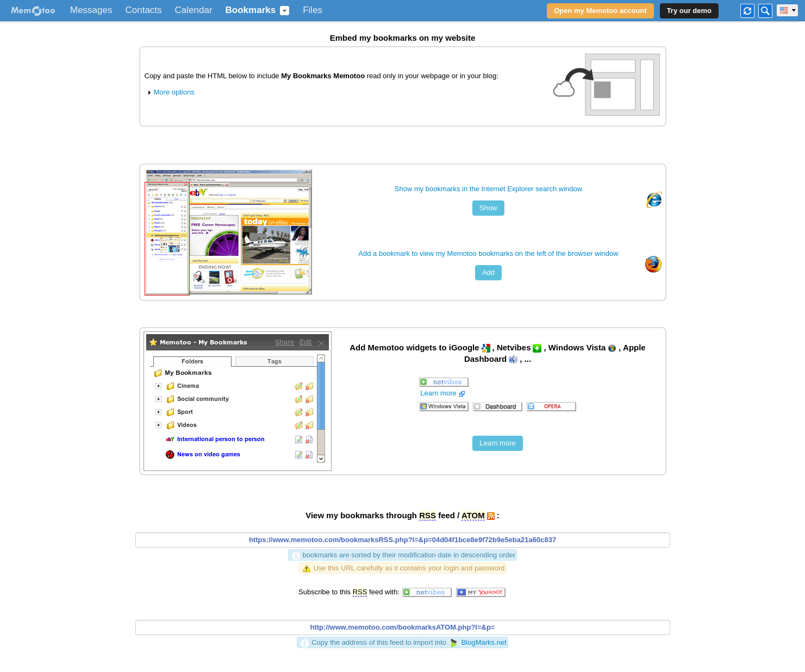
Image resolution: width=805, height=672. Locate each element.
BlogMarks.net (478, 642)
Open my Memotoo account (600, 11)
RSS (428, 515)
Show (488, 208)
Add (488, 272)
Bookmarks (251, 10)
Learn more (444, 393)
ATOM (473, 515)
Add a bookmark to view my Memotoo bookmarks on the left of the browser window (488, 253)
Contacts (143, 10)
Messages (91, 10)
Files (313, 10)
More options (170, 92)
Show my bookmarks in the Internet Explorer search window (488, 189)
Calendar (194, 10)
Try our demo (689, 11)
